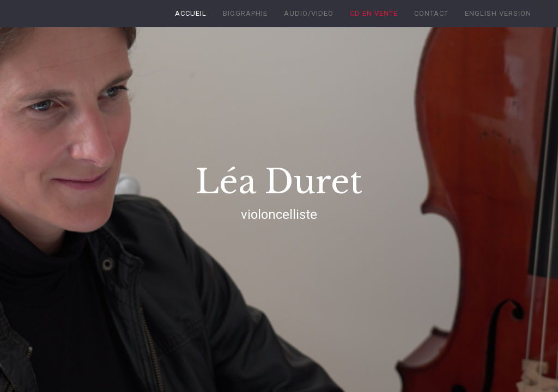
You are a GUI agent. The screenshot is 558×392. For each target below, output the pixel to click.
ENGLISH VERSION (498, 13)
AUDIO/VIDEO (309, 13)
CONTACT (431, 13)
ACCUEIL (191, 13)
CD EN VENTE (374, 13)
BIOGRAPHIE (245, 13)
